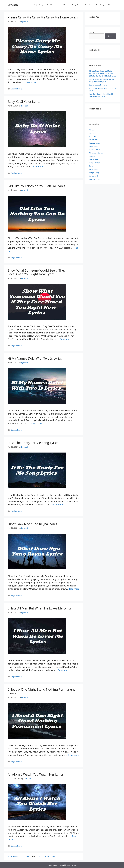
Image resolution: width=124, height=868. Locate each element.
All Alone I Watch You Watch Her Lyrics (36, 774)
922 (28, 856)
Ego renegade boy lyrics (98, 85)
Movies (92, 156)
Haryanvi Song (95, 143)
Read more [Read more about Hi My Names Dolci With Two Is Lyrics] (37, 423)
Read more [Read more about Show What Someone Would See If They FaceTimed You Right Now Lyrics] (65, 339)
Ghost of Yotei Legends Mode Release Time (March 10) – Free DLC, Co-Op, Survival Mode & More (102, 73)
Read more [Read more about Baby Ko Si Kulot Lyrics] (38, 167)
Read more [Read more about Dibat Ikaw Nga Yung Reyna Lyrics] (74, 589)
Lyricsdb (13, 5)
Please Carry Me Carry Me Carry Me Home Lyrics (43, 17)
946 (47, 856)
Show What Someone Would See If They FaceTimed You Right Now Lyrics (37, 272)
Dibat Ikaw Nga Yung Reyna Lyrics (32, 524)
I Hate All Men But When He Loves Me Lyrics (40, 608)
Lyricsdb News (95, 150)
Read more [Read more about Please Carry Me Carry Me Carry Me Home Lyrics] (31, 82)
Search (92, 32)
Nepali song (94, 159)
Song (91, 166)
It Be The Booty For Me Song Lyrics (33, 443)
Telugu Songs (77, 5)
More (112, 5)
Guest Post (89, 5)
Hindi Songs (64, 5)
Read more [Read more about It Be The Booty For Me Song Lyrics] (57, 504)
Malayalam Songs (96, 153)
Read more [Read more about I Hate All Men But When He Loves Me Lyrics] (63, 670)
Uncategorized (95, 176)
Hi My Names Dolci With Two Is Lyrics (35, 358)
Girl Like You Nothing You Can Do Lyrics (36, 186)
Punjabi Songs (39, 5)
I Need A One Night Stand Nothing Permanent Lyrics (41, 691)
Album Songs (94, 130)
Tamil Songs (100, 5)
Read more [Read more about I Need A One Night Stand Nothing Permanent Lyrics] (74, 755)
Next (54, 856)
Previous (13, 856)
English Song (52, 5)
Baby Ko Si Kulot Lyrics (24, 102)
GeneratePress (72, 865)
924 (39, 856)
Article (92, 133)
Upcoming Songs (96, 179)
